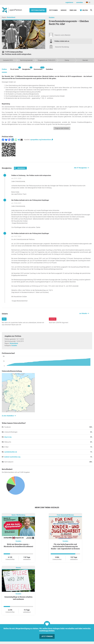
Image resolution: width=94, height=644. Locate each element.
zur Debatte (83, 313)
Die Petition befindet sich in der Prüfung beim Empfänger (30, 200)
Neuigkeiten (26, 68)
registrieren (69, 2)
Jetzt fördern (47, 636)
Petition (4, 69)
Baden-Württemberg (18, 515)
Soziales (52, 17)
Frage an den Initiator (62, 128)
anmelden (80, 2)
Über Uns (73, 10)
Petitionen (54, 10)
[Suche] (91, 10)
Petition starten (38, 10)
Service (64, 10)
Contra (53, 319)
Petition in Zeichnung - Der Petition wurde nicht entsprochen (31, 175)
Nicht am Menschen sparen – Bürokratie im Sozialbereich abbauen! (18, 545)
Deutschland (11, 17)
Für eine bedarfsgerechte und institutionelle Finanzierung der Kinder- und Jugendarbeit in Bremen (65, 546)
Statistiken (49, 69)
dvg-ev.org (8, 437)
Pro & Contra (15, 68)
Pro (4, 319)
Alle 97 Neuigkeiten (81, 168)
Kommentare (38, 68)
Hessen (18, 568)
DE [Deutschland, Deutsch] (88, 2)
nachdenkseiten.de (11, 452)
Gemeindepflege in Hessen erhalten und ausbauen (18, 598)
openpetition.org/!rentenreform (42, 140)
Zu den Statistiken (8, 416)
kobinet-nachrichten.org (12, 457)
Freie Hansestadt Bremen (65, 515)
